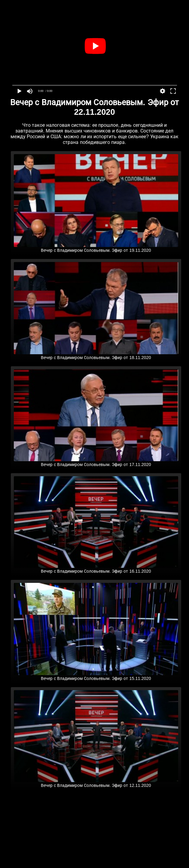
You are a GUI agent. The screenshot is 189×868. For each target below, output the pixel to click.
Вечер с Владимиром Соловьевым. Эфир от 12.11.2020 (96, 783)
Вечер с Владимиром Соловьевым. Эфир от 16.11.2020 (96, 569)
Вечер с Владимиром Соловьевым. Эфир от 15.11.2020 (96, 676)
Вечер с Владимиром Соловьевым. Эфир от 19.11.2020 (96, 248)
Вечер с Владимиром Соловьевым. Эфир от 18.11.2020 (96, 355)
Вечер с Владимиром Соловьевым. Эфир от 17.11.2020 (96, 462)
